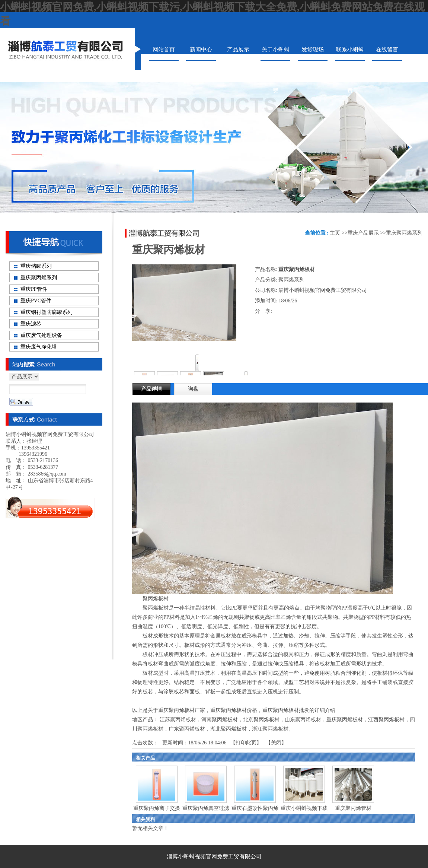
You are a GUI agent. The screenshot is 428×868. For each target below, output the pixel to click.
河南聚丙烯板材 (220, 720)
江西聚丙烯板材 (386, 720)
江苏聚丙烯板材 (178, 720)
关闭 (276, 743)
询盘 (193, 389)
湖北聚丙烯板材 (229, 729)
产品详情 (151, 389)
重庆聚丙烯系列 (404, 233)
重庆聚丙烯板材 (345, 720)
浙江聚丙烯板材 (270, 729)
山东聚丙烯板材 (303, 720)
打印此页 (246, 743)
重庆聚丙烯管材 (353, 808)
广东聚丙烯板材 (187, 729)
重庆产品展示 (363, 233)
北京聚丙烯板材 (261, 720)
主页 (335, 233)
